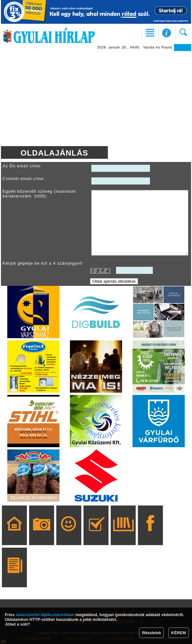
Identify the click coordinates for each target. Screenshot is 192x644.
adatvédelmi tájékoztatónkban (45, 615)
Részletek (152, 633)
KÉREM (179, 633)
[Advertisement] (96, 99)
